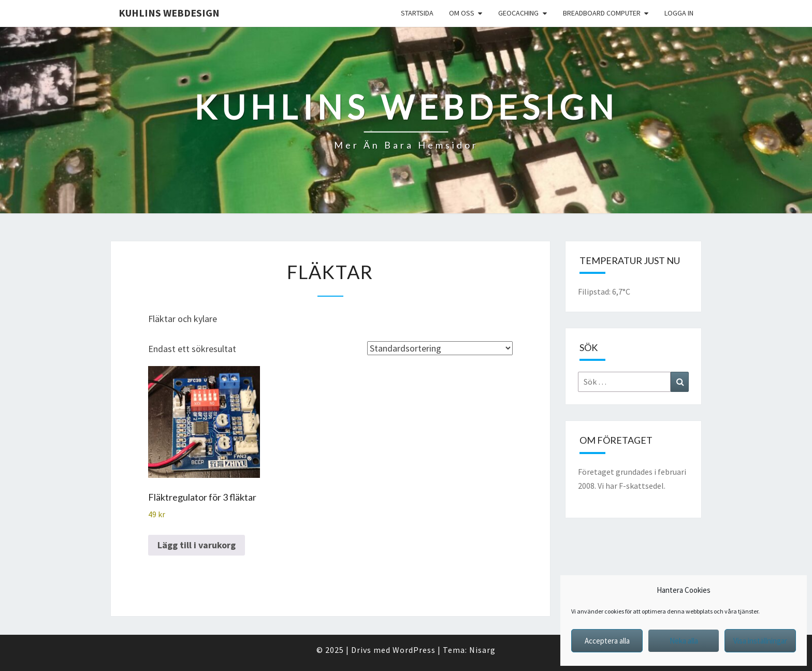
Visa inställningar (760, 641)
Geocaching (518, 13)
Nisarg (482, 650)
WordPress (414, 650)
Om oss (462, 13)
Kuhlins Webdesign (169, 13)
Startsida (417, 13)
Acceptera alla (607, 641)
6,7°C (621, 291)
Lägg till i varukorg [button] (197, 545)
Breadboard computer (602, 13)
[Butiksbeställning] (440, 348)
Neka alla (684, 641)
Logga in (679, 13)
